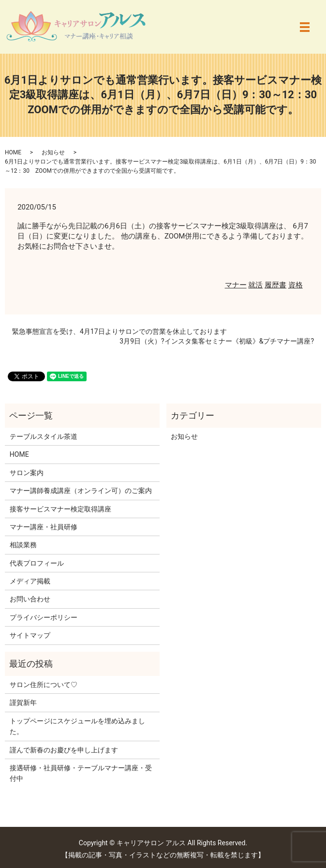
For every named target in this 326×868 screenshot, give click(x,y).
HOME (13, 152)
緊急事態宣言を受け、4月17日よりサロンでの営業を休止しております (119, 331)
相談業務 (23, 545)
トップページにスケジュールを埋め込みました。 (77, 726)
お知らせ (53, 152)
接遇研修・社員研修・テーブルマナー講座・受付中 (81, 773)
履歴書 (275, 285)
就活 (255, 285)
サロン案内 (27, 473)
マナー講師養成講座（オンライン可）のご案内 (81, 491)
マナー (236, 285)
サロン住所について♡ (44, 685)
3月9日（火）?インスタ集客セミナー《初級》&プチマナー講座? (217, 341)
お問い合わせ (30, 599)
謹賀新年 (23, 703)
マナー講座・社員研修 (44, 527)
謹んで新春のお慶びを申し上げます (64, 750)
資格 (296, 285)
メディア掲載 (30, 581)
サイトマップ (30, 635)
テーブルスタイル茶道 (44, 436)
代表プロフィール (37, 563)
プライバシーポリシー (44, 617)
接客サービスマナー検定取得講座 (60, 509)
